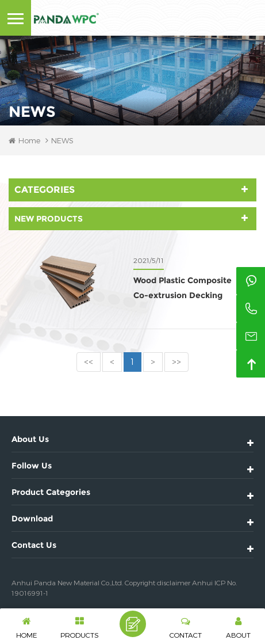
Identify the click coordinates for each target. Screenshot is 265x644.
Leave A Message (133, 624)
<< (89, 362)
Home (24, 140)
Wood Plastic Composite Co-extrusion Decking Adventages (183, 289)
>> (176, 362)
